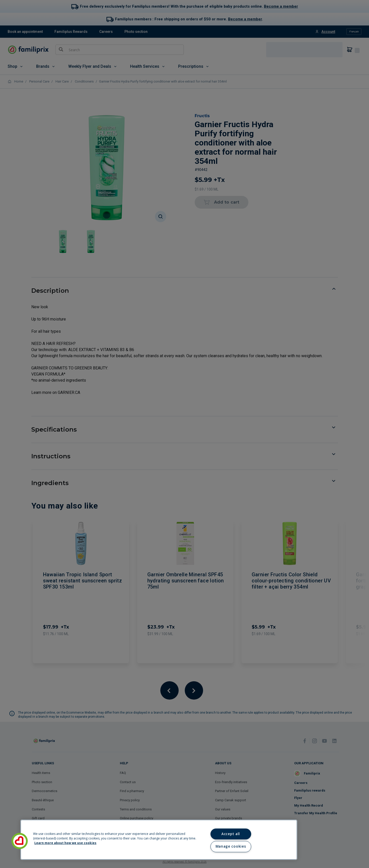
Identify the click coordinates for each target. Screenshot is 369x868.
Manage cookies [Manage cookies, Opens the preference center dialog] (231, 846)
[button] (20, 841)
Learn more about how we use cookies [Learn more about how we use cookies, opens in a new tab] (65, 843)
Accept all (231, 834)
